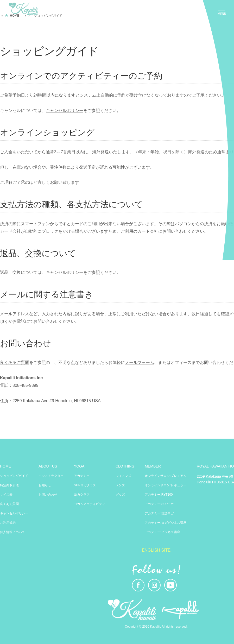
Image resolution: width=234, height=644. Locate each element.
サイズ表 (6, 495)
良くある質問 (9, 504)
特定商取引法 (9, 485)
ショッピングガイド (14, 476)
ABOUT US (48, 466)
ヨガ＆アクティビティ (90, 504)
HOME (5, 466)
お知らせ (45, 485)
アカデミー (82, 476)
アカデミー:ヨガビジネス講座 (165, 523)
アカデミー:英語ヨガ (159, 513)
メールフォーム (140, 362)
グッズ (120, 495)
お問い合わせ (48, 495)
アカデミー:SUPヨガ (159, 504)
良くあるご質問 (15, 362)
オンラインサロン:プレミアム (165, 476)
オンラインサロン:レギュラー (165, 485)
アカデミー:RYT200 (159, 495)
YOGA (79, 466)
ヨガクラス (82, 495)
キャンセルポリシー (65, 111)
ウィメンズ (123, 476)
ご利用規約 (8, 523)
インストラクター (51, 476)
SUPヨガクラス (85, 485)
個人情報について (12, 532)
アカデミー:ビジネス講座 (162, 532)
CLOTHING (125, 466)
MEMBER (153, 466)
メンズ (120, 485)
